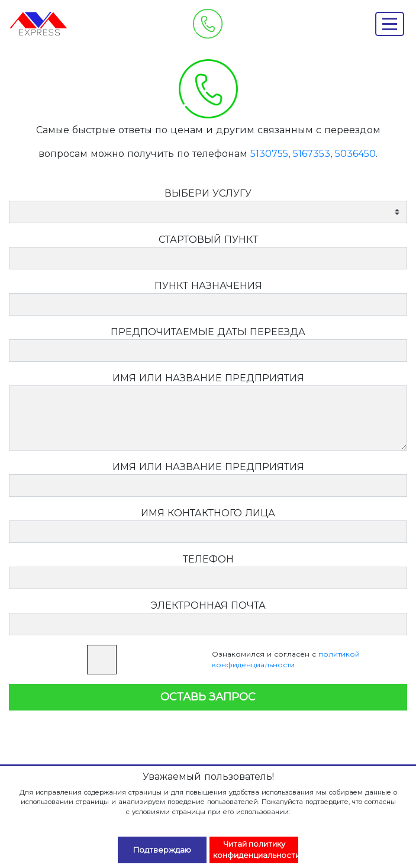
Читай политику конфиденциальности (256, 850)
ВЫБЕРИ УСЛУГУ (208, 193)
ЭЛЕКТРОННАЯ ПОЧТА (208, 605)
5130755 (269, 154)
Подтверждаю (162, 850)
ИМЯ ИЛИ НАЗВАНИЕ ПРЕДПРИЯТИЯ (208, 378)
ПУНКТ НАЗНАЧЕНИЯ (208, 286)
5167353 (312, 154)
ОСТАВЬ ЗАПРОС (208, 697)
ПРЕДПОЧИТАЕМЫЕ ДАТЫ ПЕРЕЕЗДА (208, 332)
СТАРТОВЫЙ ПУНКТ (208, 239)
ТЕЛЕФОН (208, 559)
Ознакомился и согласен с (286, 659)
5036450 (355, 154)
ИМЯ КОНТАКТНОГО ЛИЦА (208, 513)
